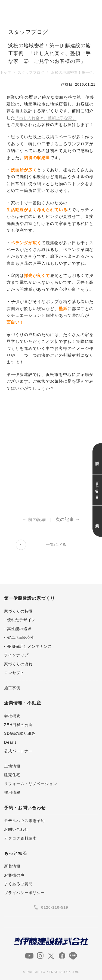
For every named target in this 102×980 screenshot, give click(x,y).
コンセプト (14, 673)
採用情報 (12, 792)
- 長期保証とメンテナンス (28, 646)
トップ (5, 72)
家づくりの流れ (18, 664)
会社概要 (12, 716)
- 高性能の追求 (18, 629)
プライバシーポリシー (24, 893)
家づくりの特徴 (18, 611)
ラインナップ (16, 655)
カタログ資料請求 (20, 838)
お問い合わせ (16, 829)
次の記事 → (68, 519)
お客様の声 (14, 875)
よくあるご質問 (18, 884)
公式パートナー (18, 751)
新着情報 (12, 866)
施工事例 (12, 688)
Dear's (10, 742)
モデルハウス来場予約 (24, 821)
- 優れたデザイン (20, 620)
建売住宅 (12, 775)
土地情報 (12, 766)
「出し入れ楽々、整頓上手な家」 (48, 118)
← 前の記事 (34, 519)
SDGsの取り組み (20, 733)
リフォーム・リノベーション (31, 784)
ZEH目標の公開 (18, 725)
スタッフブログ (31, 72)
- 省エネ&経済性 (19, 637)
